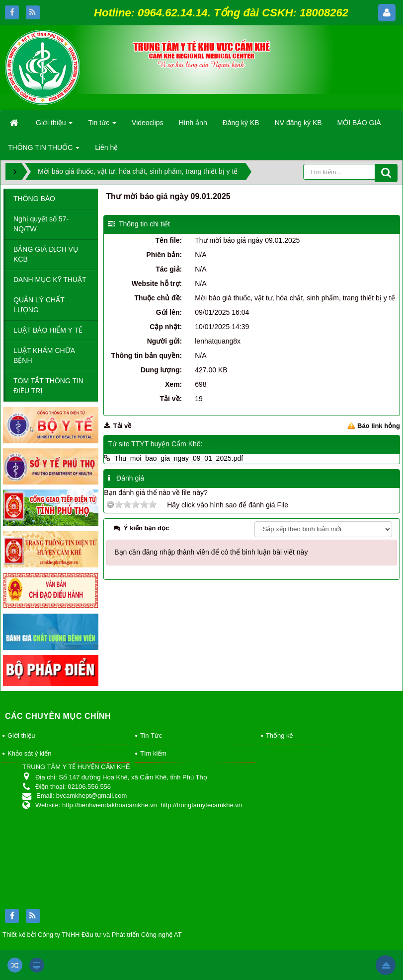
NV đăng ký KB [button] (298, 123)
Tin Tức (151, 735)
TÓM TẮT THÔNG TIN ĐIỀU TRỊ (48, 386)
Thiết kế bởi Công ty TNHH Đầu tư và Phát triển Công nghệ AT (92, 935)
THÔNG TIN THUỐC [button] (44, 150)
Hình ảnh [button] (193, 123)
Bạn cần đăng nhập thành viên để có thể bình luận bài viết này (211, 552)
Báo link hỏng (379, 426)
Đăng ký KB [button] (241, 123)
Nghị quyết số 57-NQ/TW (41, 224)
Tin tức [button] (102, 126)
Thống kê (280, 735)
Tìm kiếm (153, 753)
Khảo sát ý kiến (29, 753)
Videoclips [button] (148, 123)
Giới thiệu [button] (54, 126)
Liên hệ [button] (106, 147)
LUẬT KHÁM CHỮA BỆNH (44, 355)
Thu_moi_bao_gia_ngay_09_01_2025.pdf (179, 458)
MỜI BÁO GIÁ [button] (359, 123)
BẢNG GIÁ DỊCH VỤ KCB (46, 254)
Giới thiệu (21, 735)
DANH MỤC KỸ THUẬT (50, 280)
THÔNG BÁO (34, 199)
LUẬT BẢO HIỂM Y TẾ (48, 330)
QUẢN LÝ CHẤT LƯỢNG (39, 305)
